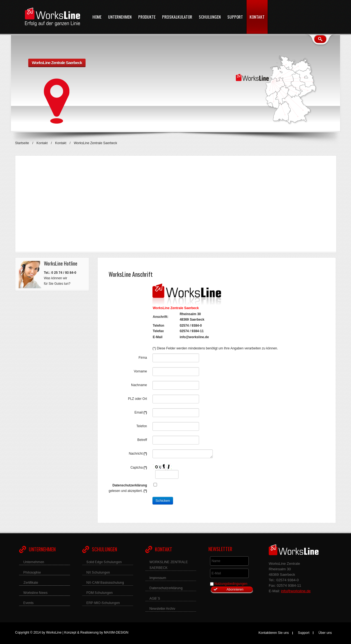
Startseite (22, 143)
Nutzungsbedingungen (231, 584)
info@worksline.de (194, 337)
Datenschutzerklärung (130, 485)
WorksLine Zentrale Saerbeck (57, 63)
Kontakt (42, 143)
